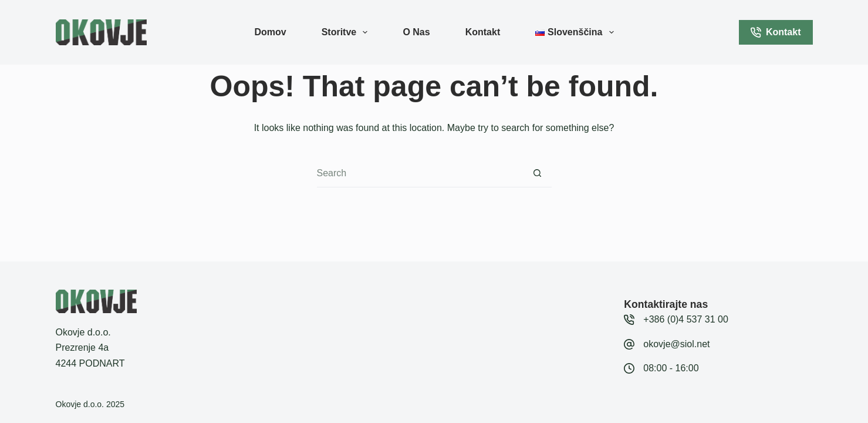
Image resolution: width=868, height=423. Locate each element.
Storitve (347, 32)
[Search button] (538, 173)
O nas (416, 32)
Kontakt (483, 32)
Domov (270, 32)
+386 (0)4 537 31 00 (686, 319)
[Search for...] (420, 173)
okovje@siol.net (676, 344)
